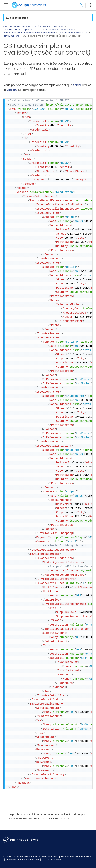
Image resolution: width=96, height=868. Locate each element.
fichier (77, 85)
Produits (59, 27)
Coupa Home (53, 860)
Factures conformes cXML (73, 33)
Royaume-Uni (11, 36)
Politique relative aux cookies (23, 860)
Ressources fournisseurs (59, 30)
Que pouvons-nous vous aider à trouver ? (27, 27)
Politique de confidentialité (76, 857)
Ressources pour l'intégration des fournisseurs (29, 33)
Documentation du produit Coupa (22, 30)
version (12, 90)
